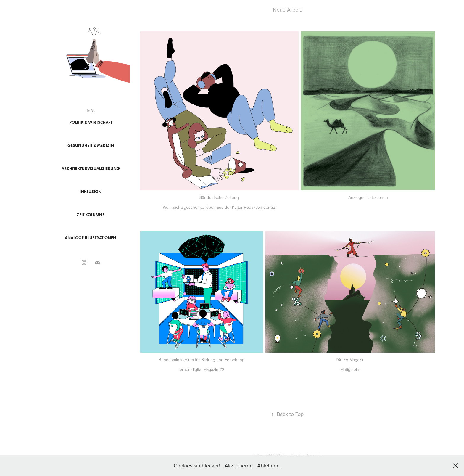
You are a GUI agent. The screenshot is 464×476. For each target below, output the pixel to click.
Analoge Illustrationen (91, 238)
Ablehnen (268, 465)
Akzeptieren (239, 465)
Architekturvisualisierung (91, 169)
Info (91, 111)
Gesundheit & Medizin (91, 145)
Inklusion (91, 192)
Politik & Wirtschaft (91, 122)
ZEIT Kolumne (91, 215)
